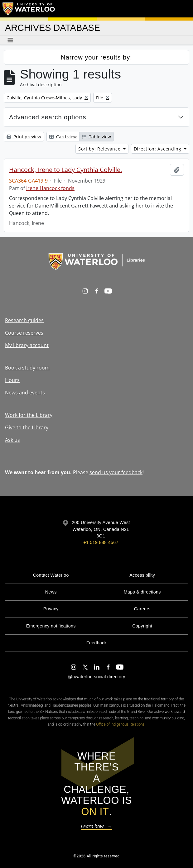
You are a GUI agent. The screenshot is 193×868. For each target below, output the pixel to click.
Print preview (24, 137)
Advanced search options (48, 117)
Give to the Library (27, 427)
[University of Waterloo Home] (29, 9)
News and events (25, 393)
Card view (63, 137)
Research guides (24, 320)
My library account (27, 345)
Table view (96, 137)
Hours (12, 380)
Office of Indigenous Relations (121, 724)
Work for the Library (29, 415)
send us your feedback (116, 472)
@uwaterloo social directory (96, 677)
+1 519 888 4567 (101, 542)
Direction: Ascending (158, 149)
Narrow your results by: (96, 57)
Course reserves (24, 333)
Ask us (12, 440)
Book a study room (27, 368)
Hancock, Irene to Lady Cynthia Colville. (65, 170)
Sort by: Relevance (100, 149)
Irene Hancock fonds (50, 188)
